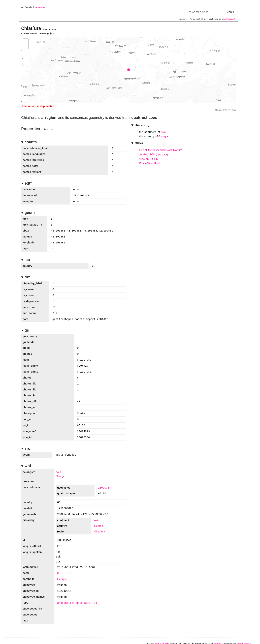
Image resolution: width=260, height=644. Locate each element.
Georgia (163, 136)
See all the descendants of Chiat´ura (161, 150)
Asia (163, 132)
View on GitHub (148, 159)
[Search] (203, 12)
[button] (26, 41)
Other (139, 143)
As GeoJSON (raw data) (154, 155)
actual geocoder (230, 19)
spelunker (40, 7)
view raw (48, 129)
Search (230, 12)
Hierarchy (142, 125)
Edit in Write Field (150, 163)
